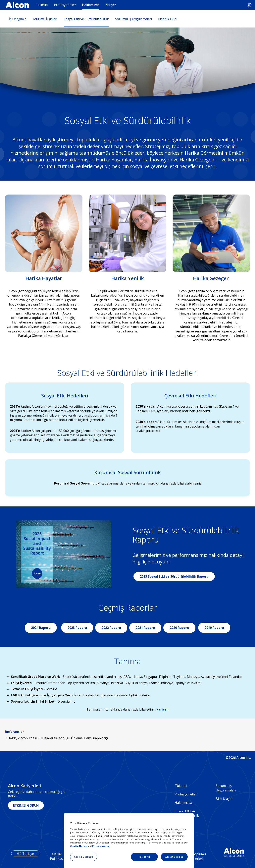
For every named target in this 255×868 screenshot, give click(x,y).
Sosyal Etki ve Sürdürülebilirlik (86, 19)
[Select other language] (249, 5)
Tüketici (42, 5)
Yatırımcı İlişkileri (45, 19)
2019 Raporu (214, 628)
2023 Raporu (77, 628)
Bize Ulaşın (224, 799)
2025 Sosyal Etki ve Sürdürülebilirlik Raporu (174, 576)
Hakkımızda (91, 5)
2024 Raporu (41, 628)
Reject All (144, 857)
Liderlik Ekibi (168, 19)
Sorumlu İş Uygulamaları (133, 19)
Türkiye (28, 854)
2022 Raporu (111, 628)
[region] (129, 841)
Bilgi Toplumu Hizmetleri (195, 856)
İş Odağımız (18, 19)
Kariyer (111, 5)
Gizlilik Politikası (57, 856)
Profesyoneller (65, 5)
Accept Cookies (174, 857)
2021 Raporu (145, 628)
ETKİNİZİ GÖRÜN (26, 805)
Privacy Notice (101, 846)
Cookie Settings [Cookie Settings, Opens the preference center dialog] (84, 857)
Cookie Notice (79, 846)
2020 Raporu (179, 628)
